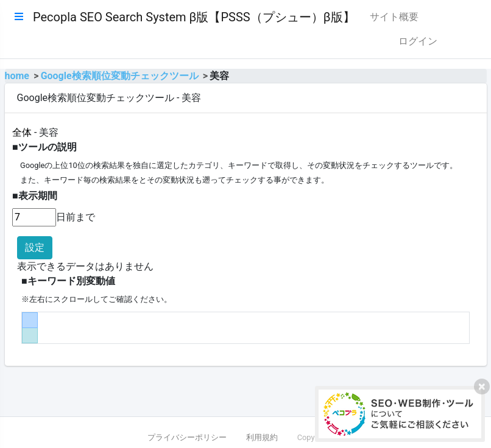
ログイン (418, 41)
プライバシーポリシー (187, 437)
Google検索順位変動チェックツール (120, 76)
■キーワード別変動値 (68, 281)
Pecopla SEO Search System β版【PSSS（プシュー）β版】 (194, 17)
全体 (22, 132)
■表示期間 (35, 196)
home (17, 76)
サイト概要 (394, 17)
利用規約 (262, 437)
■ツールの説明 (44, 147)
